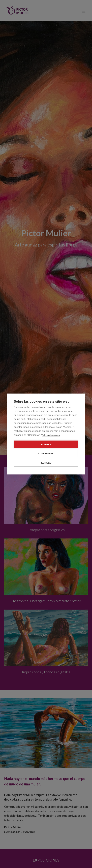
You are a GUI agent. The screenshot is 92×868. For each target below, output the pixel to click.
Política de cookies (51, 435)
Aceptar (46, 444)
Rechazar (46, 463)
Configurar (46, 454)
